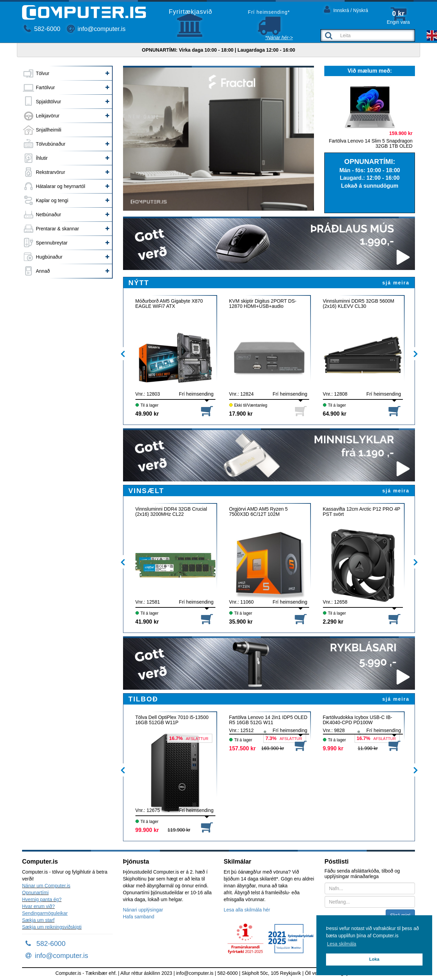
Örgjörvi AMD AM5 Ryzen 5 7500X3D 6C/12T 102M (258, 512)
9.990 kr (333, 748)
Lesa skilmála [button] (342, 944)
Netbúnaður (48, 215)
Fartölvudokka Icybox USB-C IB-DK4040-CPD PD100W (358, 720)
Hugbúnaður (49, 257)
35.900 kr (241, 622)
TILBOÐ (143, 699)
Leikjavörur (48, 116)
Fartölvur (45, 87)
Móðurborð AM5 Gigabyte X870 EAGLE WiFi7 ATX (169, 304)
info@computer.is (96, 29)
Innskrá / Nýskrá (346, 9)
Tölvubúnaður (51, 144)
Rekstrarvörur (50, 172)
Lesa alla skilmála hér (247, 910)
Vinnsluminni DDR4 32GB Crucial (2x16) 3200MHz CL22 (171, 512)
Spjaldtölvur (48, 102)
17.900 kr (241, 414)
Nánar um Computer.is (46, 886)
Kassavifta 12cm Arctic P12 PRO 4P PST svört (362, 512)
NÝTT (139, 283)
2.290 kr (333, 622)
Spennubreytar (52, 243)
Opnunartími (35, 893)
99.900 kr (147, 830)
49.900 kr (147, 414)
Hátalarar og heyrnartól (60, 186)
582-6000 (42, 29)
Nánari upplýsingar (143, 910)
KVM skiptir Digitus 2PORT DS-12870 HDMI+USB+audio (263, 304)
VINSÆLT (146, 491)
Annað (43, 271)
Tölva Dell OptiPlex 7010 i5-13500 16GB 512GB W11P (172, 720)
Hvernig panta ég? (42, 899)
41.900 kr (147, 622)
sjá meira (396, 283)
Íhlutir (42, 158)
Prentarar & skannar (57, 229)
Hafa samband (139, 917)
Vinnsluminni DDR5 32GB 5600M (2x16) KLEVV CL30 (359, 304)
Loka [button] (374, 959)
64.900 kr (335, 414)
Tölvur (43, 73)
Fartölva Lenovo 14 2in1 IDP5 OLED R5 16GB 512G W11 (268, 720)
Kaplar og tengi (52, 200)
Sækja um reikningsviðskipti (52, 927)
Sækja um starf (38, 920)
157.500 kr (242, 748)
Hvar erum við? (38, 906)
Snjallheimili (49, 130)
